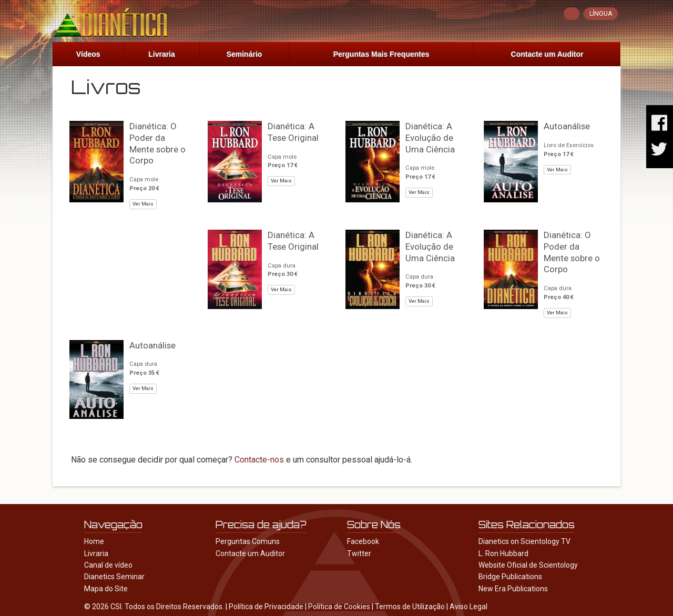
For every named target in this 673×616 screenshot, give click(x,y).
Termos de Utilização (410, 607)
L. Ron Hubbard (503, 553)
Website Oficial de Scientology (528, 565)
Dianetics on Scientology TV (524, 541)
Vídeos (88, 54)
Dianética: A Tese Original (293, 132)
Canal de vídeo (108, 565)
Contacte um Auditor (547, 54)
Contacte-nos (259, 460)
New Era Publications (513, 589)
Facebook (363, 541)
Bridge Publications (510, 577)
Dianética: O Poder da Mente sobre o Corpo (157, 143)
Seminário (244, 54)
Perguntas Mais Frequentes (381, 54)
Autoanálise (567, 126)
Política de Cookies (339, 607)
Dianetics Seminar (114, 577)
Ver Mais (143, 204)
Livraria (162, 54)
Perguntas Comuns (248, 541)
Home (94, 541)
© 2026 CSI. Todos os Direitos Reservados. (154, 607)
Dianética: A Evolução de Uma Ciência (430, 138)
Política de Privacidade (266, 607)
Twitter (359, 553)
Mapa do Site (106, 589)
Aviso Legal (468, 607)
